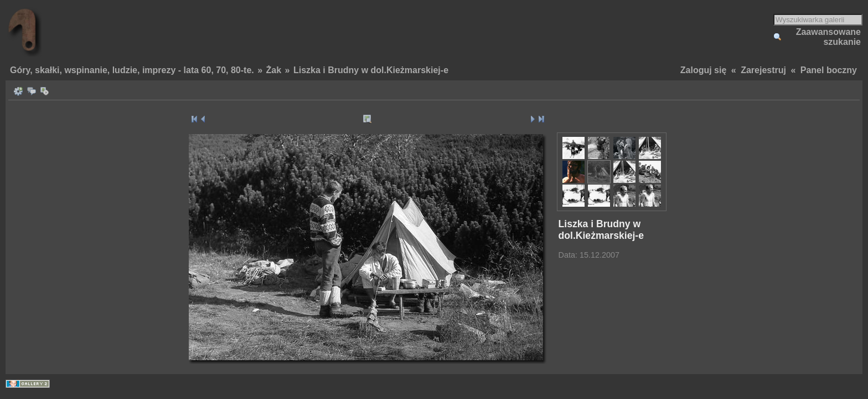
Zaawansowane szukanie (828, 37)
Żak (274, 70)
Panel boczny (829, 70)
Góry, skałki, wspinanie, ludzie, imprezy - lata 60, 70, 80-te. (132, 70)
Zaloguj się (704, 70)
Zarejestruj (763, 70)
